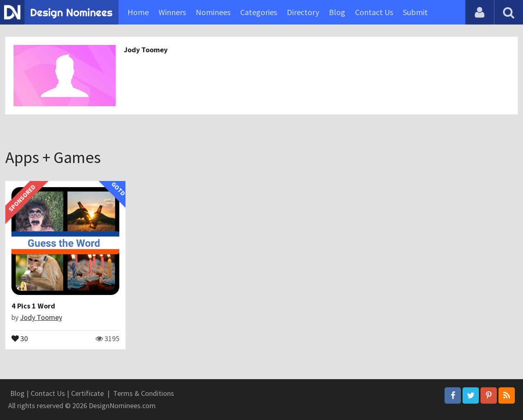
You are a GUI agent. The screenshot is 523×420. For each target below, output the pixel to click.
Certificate (87, 393)
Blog (337, 12)
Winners (172, 12)
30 (20, 338)
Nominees (213, 12)
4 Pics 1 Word (33, 306)
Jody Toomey (146, 50)
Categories (259, 12)
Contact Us (374, 12)
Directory (303, 12)
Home (138, 12)
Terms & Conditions (144, 393)
